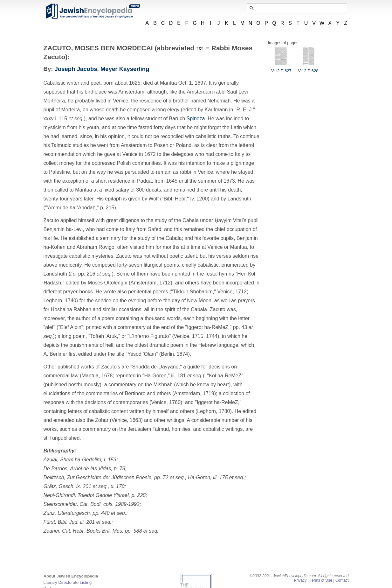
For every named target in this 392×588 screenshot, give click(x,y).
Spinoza (196, 119)
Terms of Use (321, 580)
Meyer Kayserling (125, 69)
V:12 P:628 (308, 68)
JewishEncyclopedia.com (93, 11)
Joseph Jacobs (76, 69)
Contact (342, 580)
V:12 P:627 (281, 68)
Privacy (300, 580)
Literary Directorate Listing (68, 582)
